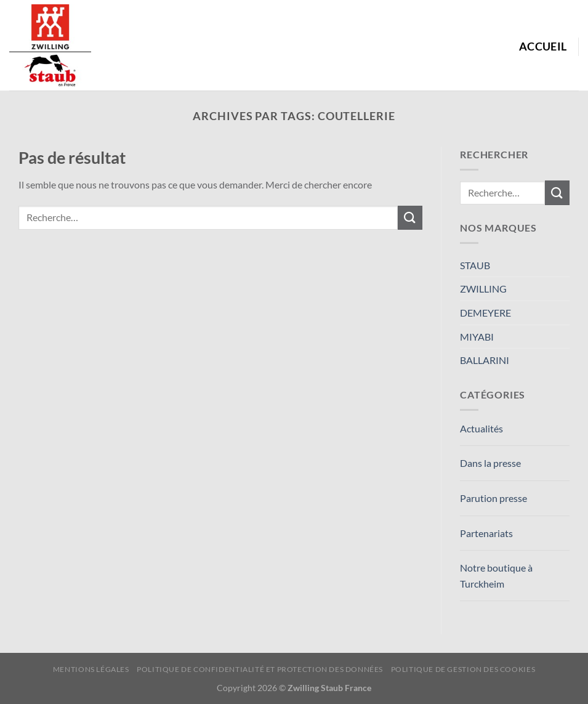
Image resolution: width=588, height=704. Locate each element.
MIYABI (477, 337)
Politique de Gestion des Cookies (463, 669)
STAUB (475, 265)
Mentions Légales (91, 669)
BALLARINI (485, 360)
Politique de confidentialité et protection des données (260, 669)
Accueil (543, 47)
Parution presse (493, 498)
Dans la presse (490, 463)
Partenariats (486, 533)
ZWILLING (483, 289)
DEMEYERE (485, 313)
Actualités (481, 428)
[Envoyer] (410, 218)
